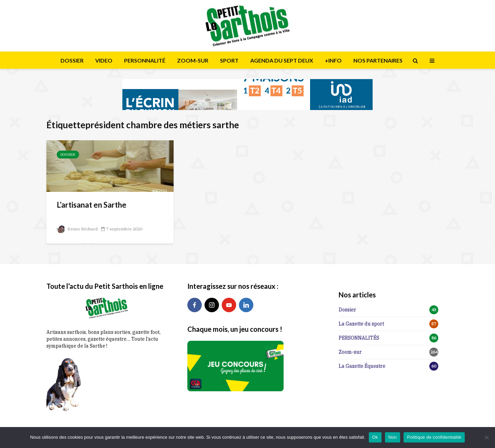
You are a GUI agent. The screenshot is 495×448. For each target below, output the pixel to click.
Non (393, 437)
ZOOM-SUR (193, 60)
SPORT (229, 60)
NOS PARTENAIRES (378, 60)
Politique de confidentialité (434, 437)
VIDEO (104, 60)
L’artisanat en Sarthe (92, 205)
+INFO (333, 60)
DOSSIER (72, 60)
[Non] (486, 437)
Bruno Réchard (77, 229)
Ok (375, 437)
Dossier (68, 155)
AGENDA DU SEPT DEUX (282, 60)
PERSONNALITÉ (145, 60)
